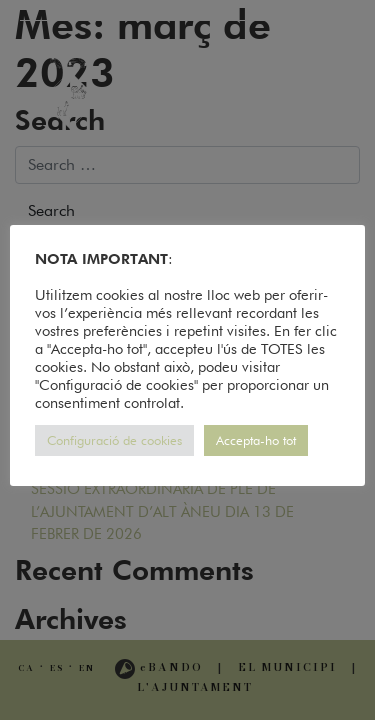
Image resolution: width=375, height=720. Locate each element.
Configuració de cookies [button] (114, 440)
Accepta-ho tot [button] (256, 440)
